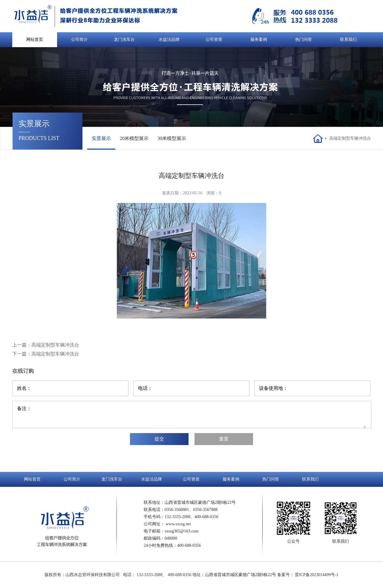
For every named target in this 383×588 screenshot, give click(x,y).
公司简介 (79, 40)
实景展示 (101, 138)
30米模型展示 (172, 138)
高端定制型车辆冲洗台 (350, 138)
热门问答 (304, 40)
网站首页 (35, 40)
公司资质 (214, 40)
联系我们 (348, 40)
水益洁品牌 (169, 40)
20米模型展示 (134, 138)
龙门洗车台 (124, 40)
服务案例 (259, 40)
